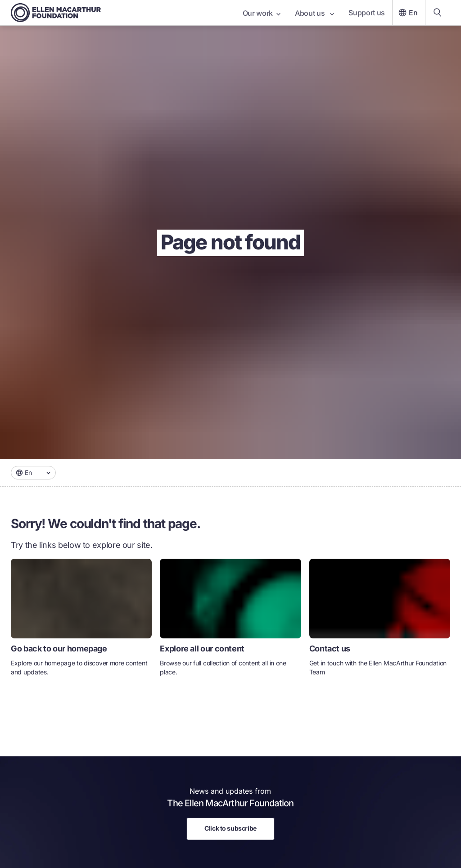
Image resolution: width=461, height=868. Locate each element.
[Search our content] (438, 13)
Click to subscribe (230, 828)
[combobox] (33, 473)
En (407, 13)
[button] (33, 473)
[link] (81, 621)
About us (314, 13)
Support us (367, 13)
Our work (262, 13)
